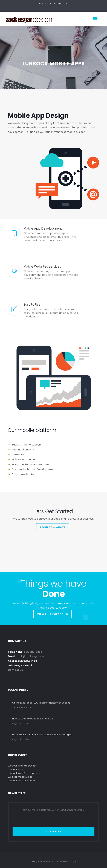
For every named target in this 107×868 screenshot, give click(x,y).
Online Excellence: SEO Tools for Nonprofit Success (41, 703)
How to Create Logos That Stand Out (33, 719)
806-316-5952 (33, 652)
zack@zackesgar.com (31, 656)
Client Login (61, 4)
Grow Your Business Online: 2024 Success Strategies (42, 735)
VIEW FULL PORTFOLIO (53, 614)
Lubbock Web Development (24, 773)
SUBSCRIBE (54, 831)
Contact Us (46, 4)
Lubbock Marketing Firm (21, 781)
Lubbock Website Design (22, 766)
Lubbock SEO (15, 769)
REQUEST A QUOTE (53, 527)
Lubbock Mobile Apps (20, 777)
